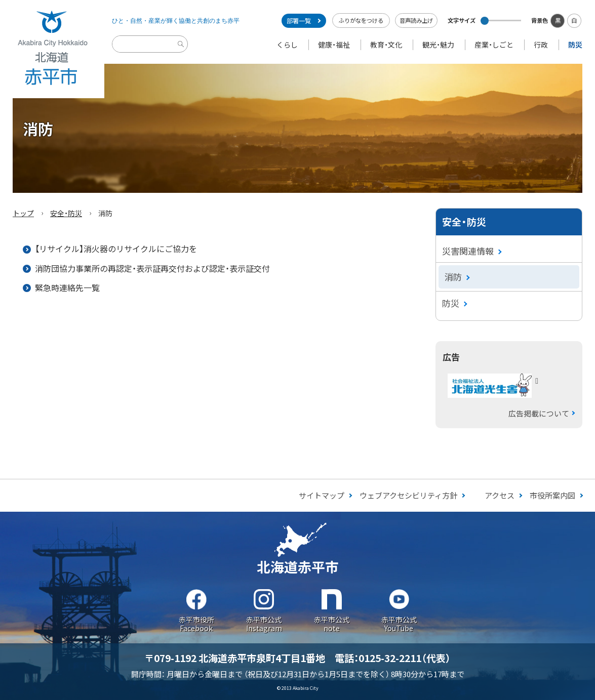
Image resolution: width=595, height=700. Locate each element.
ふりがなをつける (361, 20)
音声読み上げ (416, 20)
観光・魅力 (438, 45)
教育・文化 (386, 45)
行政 (541, 45)
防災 (575, 45)
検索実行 (182, 52)
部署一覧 (299, 21)
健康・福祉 (334, 45)
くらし (287, 45)
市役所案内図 (552, 495)
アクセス (500, 495)
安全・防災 (66, 213)
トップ (23, 213)
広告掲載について (539, 413)
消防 (453, 277)
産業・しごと (494, 45)
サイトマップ (322, 495)
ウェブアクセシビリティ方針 (408, 495)
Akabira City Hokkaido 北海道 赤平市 (52, 49)
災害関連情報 (468, 251)
